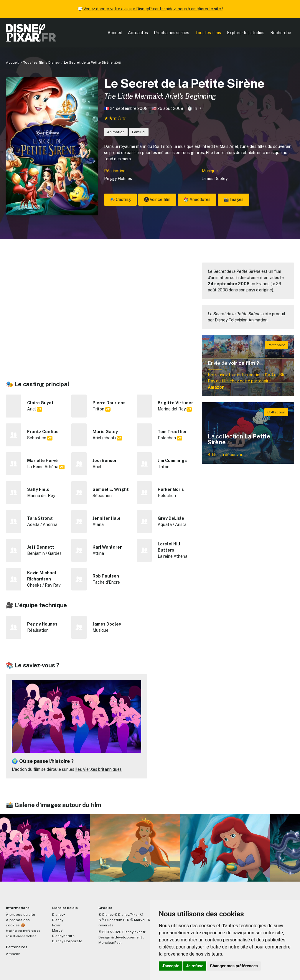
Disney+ (59, 915)
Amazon (13, 954)
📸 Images (234, 199)
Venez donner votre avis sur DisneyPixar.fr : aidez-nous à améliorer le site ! (153, 9)
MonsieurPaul (110, 943)
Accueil (115, 33)
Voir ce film (157, 199)
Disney (58, 920)
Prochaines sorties (172, 33)
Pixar (56, 925)
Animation (116, 132)
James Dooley (215, 179)
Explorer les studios (246, 33)
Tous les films (208, 33)
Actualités (138, 33)
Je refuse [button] (195, 966)
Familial (139, 132)
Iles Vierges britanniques (98, 769)
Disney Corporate (67, 941)
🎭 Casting (120, 199)
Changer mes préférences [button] (234, 966)
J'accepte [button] (171, 966)
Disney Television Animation (241, 320)
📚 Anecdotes (197, 199)
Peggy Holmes (118, 179)
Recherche (281, 33)
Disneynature (63, 936)
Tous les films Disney (41, 62)
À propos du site (20, 915)
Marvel (58, 930)
